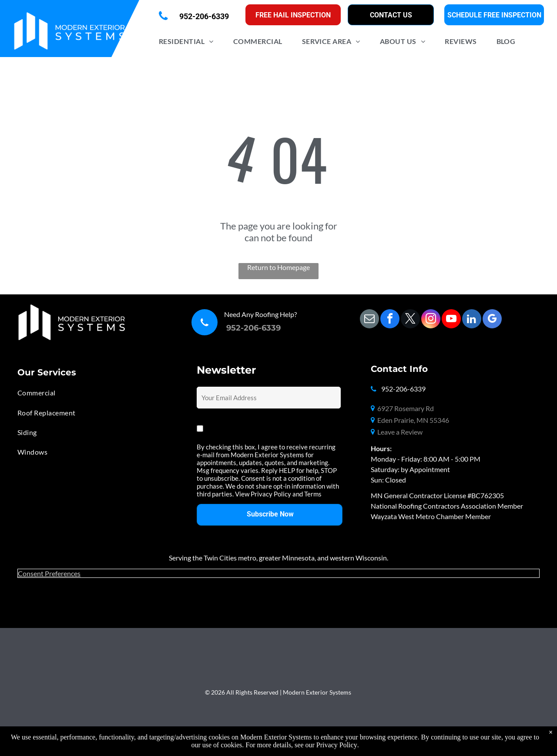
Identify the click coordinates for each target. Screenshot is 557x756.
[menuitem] (190, 41)
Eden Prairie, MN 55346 (413, 420)
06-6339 (265, 328)
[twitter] (410, 320)
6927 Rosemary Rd (406, 408)
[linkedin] (472, 320)
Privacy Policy (337, 745)
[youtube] (451, 320)
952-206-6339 (403, 389)
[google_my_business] (492, 320)
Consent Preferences (49, 573)
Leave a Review (400, 432)
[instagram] (431, 320)
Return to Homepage (278, 267)
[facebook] (390, 320)
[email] (369, 320)
